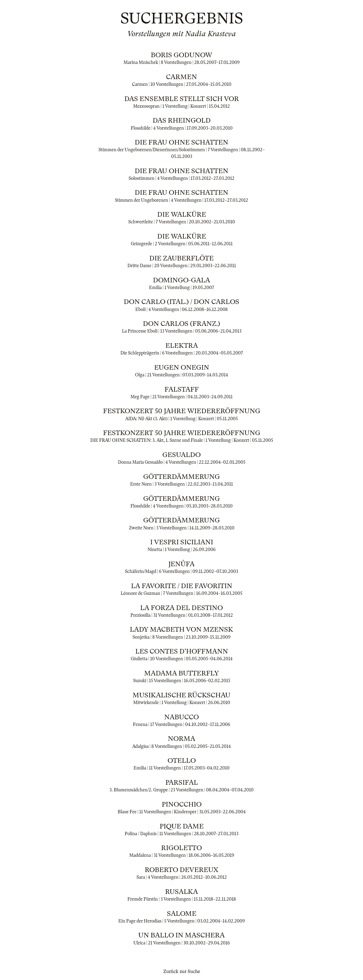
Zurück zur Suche (182, 971)
